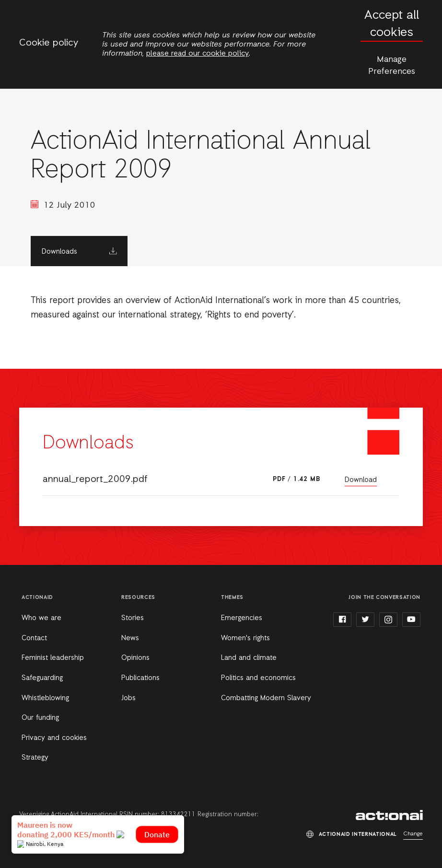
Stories (133, 618)
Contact (34, 638)
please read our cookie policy (198, 54)
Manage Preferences (392, 65)
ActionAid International (389, 815)
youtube (411, 620)
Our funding (40, 718)
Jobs (128, 698)
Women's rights (245, 638)
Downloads (59, 252)
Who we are (41, 618)
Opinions (135, 658)
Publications (140, 678)
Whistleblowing (45, 698)
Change (413, 834)
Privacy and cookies (54, 738)
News (130, 638)
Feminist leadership (53, 658)
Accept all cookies (392, 24)
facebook (342, 620)
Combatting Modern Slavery (266, 698)
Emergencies (242, 618)
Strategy (35, 758)
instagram (388, 620)
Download (361, 480)
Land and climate (249, 658)
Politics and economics (258, 678)
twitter (365, 620)
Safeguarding (42, 678)
